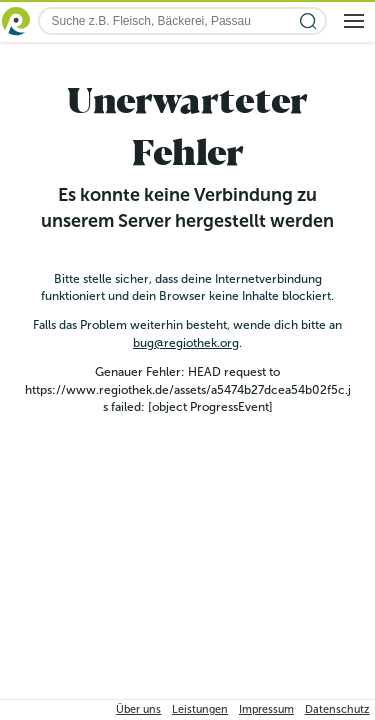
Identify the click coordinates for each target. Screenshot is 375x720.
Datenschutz (337, 709)
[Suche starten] (308, 21)
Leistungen (200, 709)
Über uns (138, 709)
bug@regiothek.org (186, 343)
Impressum (266, 709)
